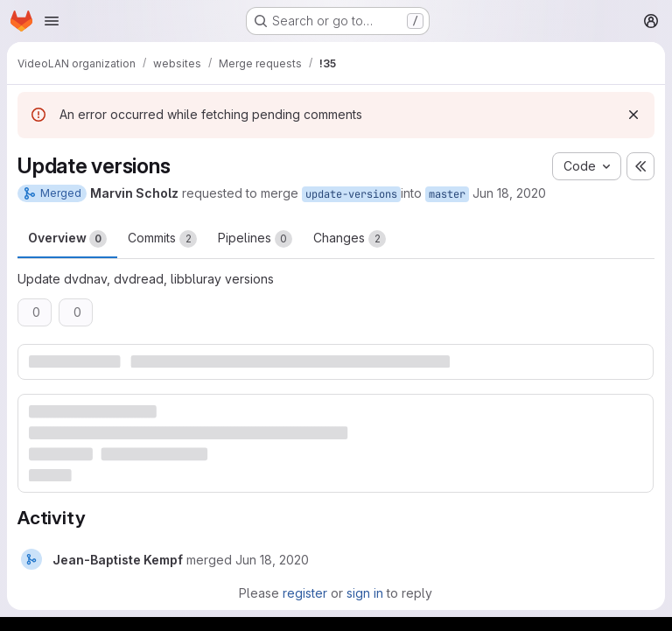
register (305, 593)
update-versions (351, 194)
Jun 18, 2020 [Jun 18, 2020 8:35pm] (509, 193)
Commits (162, 239)
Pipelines (255, 239)
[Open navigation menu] (52, 21)
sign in (365, 593)
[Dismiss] (633, 115)
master (447, 194)
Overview (67, 239)
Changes (350, 239)
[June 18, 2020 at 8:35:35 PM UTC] (272, 560)
